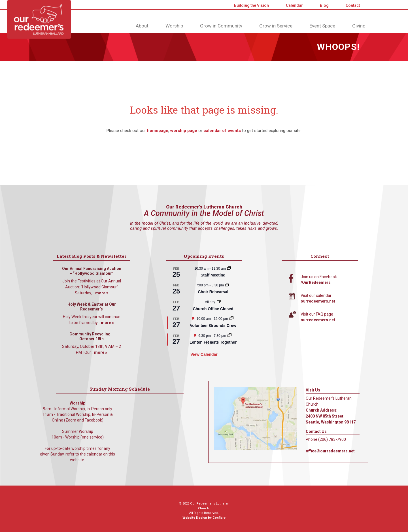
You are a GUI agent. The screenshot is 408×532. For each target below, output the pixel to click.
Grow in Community (221, 26)
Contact (353, 5)
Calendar (294, 5)
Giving (359, 26)
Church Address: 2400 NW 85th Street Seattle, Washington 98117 (331, 416)
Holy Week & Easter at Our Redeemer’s (92, 307)
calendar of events (222, 131)
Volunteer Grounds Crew (213, 325)
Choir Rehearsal (213, 292)
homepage (158, 131)
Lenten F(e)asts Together (213, 342)
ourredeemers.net (318, 301)
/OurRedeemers (316, 282)
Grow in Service (276, 26)
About (142, 26)
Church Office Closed (213, 309)
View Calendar (204, 354)
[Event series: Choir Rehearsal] (227, 285)
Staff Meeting (213, 275)
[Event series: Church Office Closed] (219, 302)
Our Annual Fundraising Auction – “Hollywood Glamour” (92, 271)
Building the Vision (251, 5)
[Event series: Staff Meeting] (229, 269)
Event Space (322, 26)
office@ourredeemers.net (330, 451)
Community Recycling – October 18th (92, 337)
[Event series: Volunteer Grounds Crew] (231, 319)
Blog (324, 5)
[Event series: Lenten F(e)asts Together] (229, 336)
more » (102, 293)
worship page (184, 131)
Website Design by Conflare (204, 518)
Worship (174, 26)
